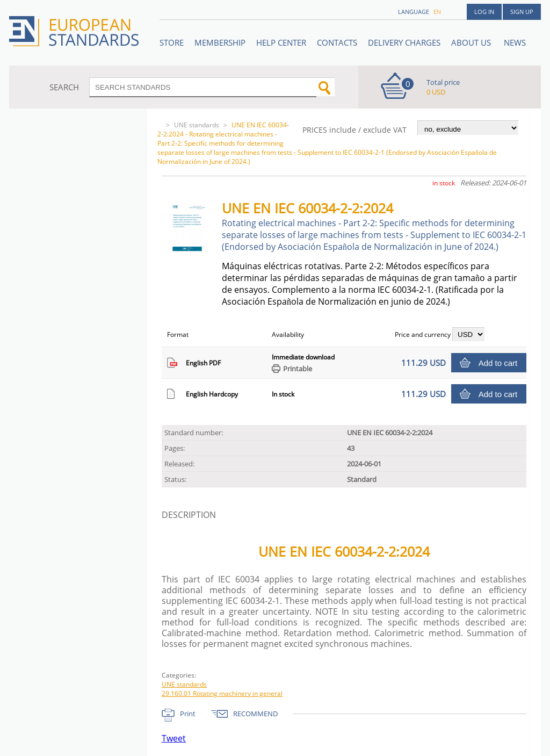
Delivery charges (404, 42)
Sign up (522, 12)
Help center (281, 42)
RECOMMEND (255, 714)
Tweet (174, 738)
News (515, 42)
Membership (220, 42)
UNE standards (197, 125)
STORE (172, 42)
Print (188, 714)
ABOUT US (472, 42)
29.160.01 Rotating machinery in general (222, 693)
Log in (484, 12)
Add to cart (498, 363)
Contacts (337, 42)
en (437, 12)
